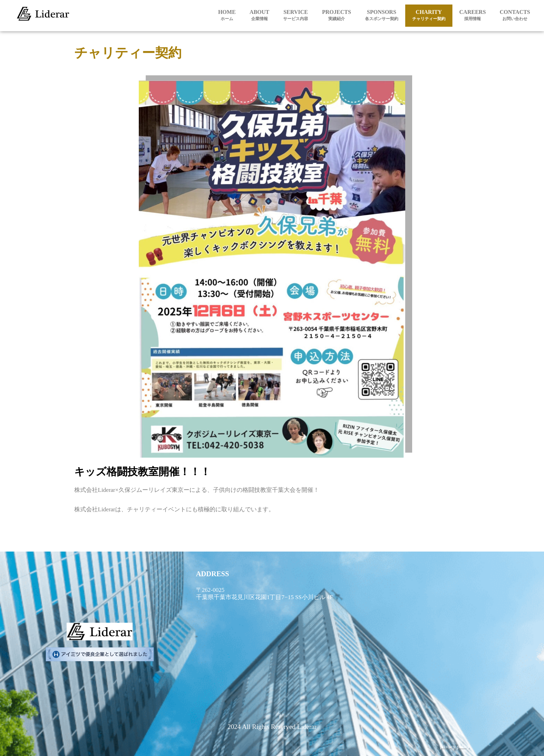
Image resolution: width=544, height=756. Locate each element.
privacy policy (455, 747)
